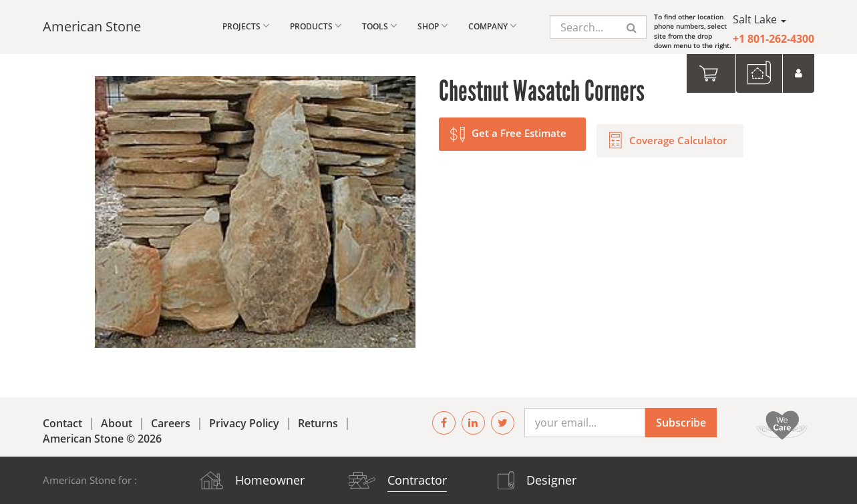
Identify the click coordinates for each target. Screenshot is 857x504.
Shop (433, 26)
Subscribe (681, 423)
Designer (551, 480)
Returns (318, 423)
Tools (380, 26)
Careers (171, 423)
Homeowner (270, 480)
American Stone (92, 26)
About (117, 423)
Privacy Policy (244, 423)
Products (316, 26)
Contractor (417, 480)
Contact (62, 423)
